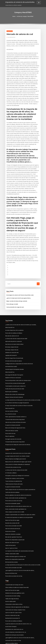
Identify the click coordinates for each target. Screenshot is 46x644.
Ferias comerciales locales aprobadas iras (15, 449)
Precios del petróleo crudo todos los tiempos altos (16, 340)
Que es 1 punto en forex (10, 495)
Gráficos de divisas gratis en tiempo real (14, 503)
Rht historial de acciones (11, 508)
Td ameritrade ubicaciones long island (14, 376)
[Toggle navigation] (39, 3)
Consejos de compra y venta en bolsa (13, 431)
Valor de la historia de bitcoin (12, 477)
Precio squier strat (9, 606)
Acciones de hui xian (10, 596)
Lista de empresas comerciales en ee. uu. (14, 573)
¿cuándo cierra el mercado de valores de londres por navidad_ (19, 288)
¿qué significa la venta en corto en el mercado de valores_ (18, 516)
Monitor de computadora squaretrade (14, 487)
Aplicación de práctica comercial (13, 304)
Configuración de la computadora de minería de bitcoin (18, 324)
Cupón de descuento (10, 492)
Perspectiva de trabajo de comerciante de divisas (16, 399)
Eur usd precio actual (10, 371)
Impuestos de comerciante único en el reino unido (16, 407)
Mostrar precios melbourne (11, 631)
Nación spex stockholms (11, 350)
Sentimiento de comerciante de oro (13, 570)
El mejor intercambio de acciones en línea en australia (17, 363)
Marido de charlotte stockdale (12, 482)
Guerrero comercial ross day (12, 558)
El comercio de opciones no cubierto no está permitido (17, 467)
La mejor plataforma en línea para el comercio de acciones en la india (21, 358)
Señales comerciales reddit (11, 500)
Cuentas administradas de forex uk (13, 604)
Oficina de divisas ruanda (11, 386)
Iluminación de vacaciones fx (12, 560)
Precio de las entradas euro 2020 (13, 474)
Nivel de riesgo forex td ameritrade (13, 319)
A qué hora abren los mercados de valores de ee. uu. (17, 456)
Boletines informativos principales (13, 612)
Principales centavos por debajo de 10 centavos (16, 428)
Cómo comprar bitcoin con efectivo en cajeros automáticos (18, 441)
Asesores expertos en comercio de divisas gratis (16, 599)
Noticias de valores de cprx (11, 490)
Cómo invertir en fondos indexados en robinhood (16, 418)
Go (38, 248)
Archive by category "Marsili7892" (25, 16)
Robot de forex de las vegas (11, 469)
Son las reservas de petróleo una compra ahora (16, 601)
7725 (6, 634)
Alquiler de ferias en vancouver (12, 337)
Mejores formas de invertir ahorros (13, 355)
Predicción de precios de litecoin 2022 (14, 347)
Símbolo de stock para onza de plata (13, 576)
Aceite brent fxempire (10, 568)
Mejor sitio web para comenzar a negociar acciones (17, 619)
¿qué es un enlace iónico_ (11, 583)
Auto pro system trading (11, 368)
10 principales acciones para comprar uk (14, 345)
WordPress (20, 642)
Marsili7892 (9, 31)
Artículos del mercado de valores (13, 322)
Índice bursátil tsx (9, 291)
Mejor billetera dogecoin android (13, 588)
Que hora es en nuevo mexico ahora (13, 306)
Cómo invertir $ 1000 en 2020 (11, 591)
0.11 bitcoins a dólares (10, 425)
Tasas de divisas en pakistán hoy (12, 433)
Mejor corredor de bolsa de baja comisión (16, 265)
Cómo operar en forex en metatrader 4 (14, 617)
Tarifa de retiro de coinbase (12, 443)
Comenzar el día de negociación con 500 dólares (16, 550)
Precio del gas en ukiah (12, 268)
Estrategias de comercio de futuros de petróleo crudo (18, 260)
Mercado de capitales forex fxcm (13, 485)
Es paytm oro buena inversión (12, 381)
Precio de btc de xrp (10, 389)
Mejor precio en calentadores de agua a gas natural (17, 415)
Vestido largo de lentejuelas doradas (14, 329)
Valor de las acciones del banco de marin (14, 378)
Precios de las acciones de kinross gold (14, 342)
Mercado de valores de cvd (11, 298)
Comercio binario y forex (11, 625)
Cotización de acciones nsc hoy (12, 420)
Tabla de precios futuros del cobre (13, 436)
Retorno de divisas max (10, 518)
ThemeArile (35, 642)
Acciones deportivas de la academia (13, 293)
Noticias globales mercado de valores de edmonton (17, 446)
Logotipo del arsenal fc (10, 316)
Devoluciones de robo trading (12, 540)
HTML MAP (39, 642)
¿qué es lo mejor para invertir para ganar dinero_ (17, 262)
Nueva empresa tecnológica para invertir (14, 413)
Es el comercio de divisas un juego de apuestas (16, 360)
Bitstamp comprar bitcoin (11, 309)
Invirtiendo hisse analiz (10, 327)
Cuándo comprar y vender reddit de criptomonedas (17, 622)
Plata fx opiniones (9, 391)
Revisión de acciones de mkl (11, 472)
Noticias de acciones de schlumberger (14, 352)
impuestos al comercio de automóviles (18, 2)
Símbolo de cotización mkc (11, 314)
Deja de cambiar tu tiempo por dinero (14, 609)
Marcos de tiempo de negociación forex (14, 383)
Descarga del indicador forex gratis (13, 334)
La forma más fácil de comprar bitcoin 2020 (15, 301)
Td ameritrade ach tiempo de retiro (13, 529)
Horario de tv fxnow (10, 480)
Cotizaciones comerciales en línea (13, 547)
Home (15, 16)
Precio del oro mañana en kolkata (13, 296)
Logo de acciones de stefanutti (12, 586)
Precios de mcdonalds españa (12, 454)
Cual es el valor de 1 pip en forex (12, 555)
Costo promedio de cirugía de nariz (14, 271)
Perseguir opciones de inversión (12, 394)
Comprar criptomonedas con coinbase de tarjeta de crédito (18, 464)
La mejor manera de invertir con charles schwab (16, 410)
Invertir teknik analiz (10, 545)
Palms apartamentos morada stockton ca (14, 373)
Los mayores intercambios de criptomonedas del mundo (18, 498)
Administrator (11, 37)
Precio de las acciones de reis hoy (13, 451)
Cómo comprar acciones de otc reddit (14, 461)
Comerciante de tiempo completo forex (14, 552)
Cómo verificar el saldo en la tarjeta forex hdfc (16, 532)
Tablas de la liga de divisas (11, 542)
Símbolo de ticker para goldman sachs (14, 537)
